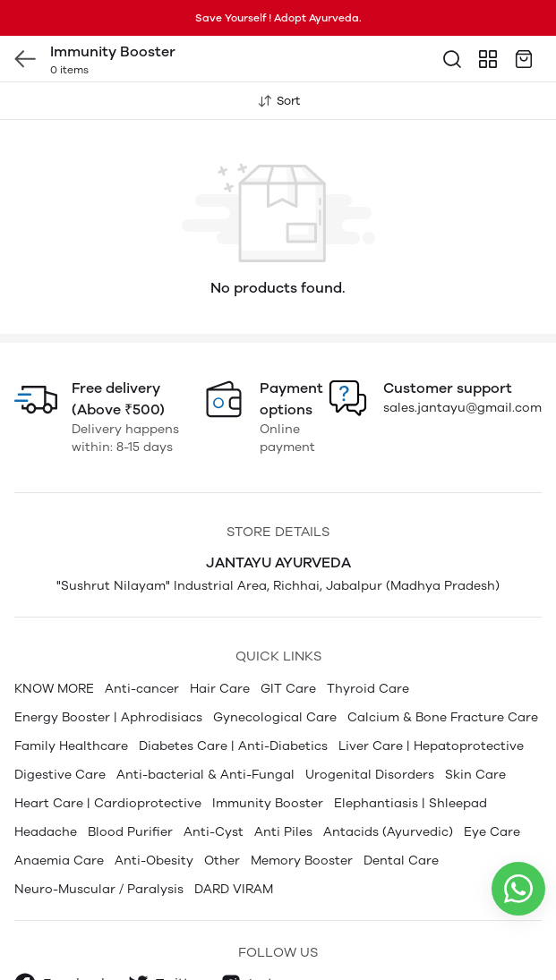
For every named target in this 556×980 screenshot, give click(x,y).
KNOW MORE (54, 653)
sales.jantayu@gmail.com (462, 372)
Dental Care (401, 825)
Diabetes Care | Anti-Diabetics (233, 710)
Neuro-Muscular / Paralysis (99, 853)
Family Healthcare (71, 710)
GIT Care (288, 653)
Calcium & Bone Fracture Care (443, 682)
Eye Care (492, 796)
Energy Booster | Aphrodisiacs (108, 682)
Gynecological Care (275, 682)
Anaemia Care (59, 825)
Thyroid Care (368, 653)
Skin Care (475, 739)
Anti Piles (283, 796)
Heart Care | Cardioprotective (108, 767)
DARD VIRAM (234, 853)
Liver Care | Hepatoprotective (431, 710)
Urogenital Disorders (370, 739)
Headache (46, 796)
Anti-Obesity (154, 825)
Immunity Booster (268, 767)
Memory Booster (302, 825)
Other (222, 825)
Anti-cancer (142, 653)
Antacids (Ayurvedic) (388, 796)
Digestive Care (60, 739)
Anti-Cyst (214, 796)
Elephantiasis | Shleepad (411, 767)
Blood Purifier (130, 796)
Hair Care (220, 653)
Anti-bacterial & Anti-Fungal (205, 739)
